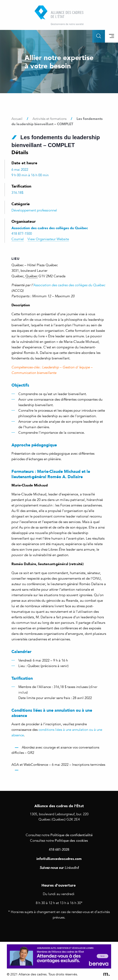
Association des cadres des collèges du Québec (69, 285)
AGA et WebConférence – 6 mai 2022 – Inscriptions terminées (58, 765)
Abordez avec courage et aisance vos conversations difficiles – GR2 (55, 750)
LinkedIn (71, 868)
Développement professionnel (34, 210)
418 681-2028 (59, 849)
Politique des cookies (71, 840)
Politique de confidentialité (71, 835)
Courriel (18, 239)
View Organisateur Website (48, 239)
